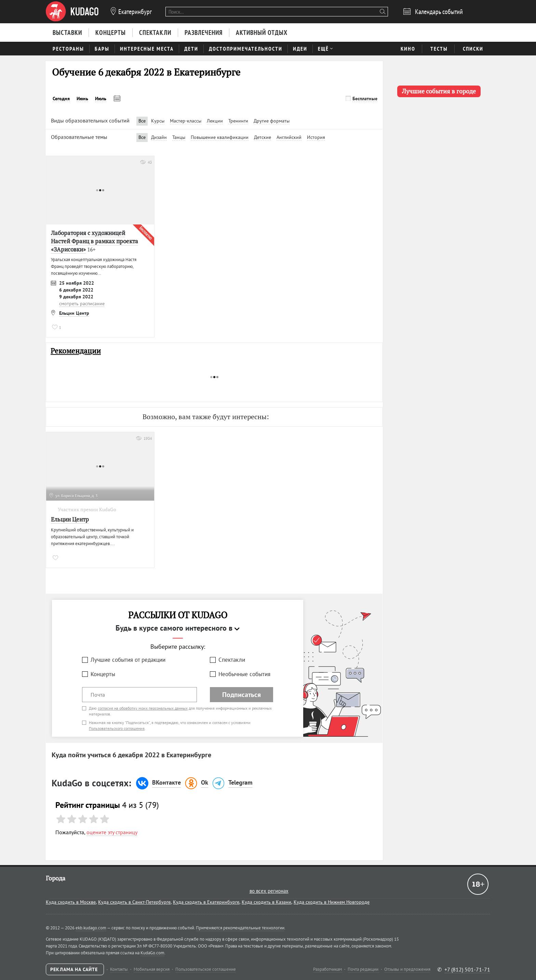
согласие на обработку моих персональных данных (143, 708)
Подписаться (242, 695)
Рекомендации (76, 351)
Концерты (103, 674)
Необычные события (244, 674)
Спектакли (232, 660)
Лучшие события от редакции (128, 660)
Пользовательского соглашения (117, 728)
